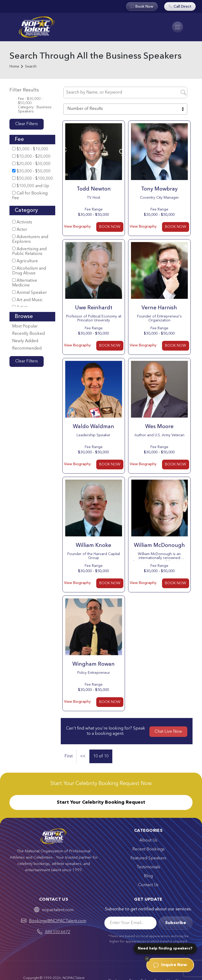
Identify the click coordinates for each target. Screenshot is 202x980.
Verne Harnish (159, 308)
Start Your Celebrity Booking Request (101, 802)
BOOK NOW (110, 227)
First (69, 756)
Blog (148, 876)
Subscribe (176, 923)
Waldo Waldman (94, 427)
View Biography (77, 227)
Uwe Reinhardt (94, 308)
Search (31, 66)
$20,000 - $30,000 (31, 164)
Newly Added (25, 341)
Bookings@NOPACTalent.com (58, 921)
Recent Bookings (148, 849)
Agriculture (25, 261)
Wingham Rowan (94, 664)
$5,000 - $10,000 (30, 149)
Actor (20, 230)
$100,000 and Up (31, 186)
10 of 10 (101, 756)
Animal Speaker (29, 293)
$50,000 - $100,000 (32, 179)
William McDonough (159, 546)
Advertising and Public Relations (29, 251)
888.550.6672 (58, 932)
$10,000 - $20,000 (31, 157)
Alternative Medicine (25, 283)
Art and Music (27, 300)
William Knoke (94, 546)
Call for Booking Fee (30, 196)
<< (83, 756)
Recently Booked (28, 334)
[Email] (130, 923)
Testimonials (148, 867)
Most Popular (25, 326)
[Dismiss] (147, 959)
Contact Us (148, 885)
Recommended (27, 348)
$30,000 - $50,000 (31, 171)
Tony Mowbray (159, 189)
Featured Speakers (148, 858)
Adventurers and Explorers (30, 239)
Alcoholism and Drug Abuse (29, 271)
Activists (22, 222)
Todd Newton (94, 189)
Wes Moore (159, 427)
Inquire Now (170, 965)
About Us (148, 840)
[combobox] (125, 109)
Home (14, 66)
